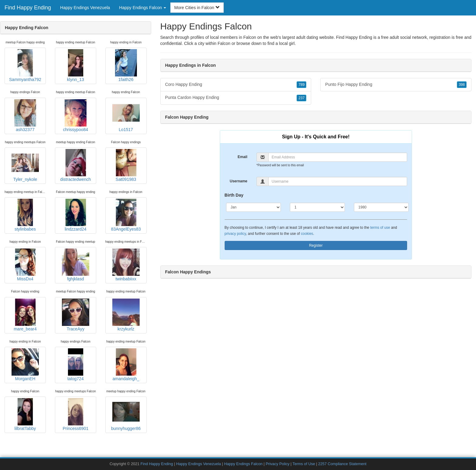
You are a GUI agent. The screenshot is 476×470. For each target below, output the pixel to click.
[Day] (317, 207)
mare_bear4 (25, 315)
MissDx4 (25, 265)
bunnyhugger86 (126, 414)
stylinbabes (25, 215)
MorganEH (25, 365)
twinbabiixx (126, 265)
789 (301, 85)
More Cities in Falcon (197, 8)
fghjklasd (76, 265)
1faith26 (126, 66)
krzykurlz (126, 315)
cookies (307, 234)
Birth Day (234, 195)
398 (462, 85)
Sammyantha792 (25, 66)
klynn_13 (76, 66)
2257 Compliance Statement (342, 464)
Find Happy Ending (28, 8)
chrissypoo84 (76, 116)
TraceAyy (76, 315)
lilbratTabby (25, 414)
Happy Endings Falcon (243, 464)
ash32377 (25, 116)
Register (316, 245)
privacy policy (235, 234)
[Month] (254, 207)
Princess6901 (76, 414)
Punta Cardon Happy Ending (236, 98)
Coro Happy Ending (236, 85)
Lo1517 (126, 116)
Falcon (224, 43)
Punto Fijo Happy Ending (396, 85)
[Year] (381, 207)
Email (243, 157)
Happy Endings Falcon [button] (143, 8)
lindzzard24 (76, 215)
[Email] (338, 157)
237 (301, 98)
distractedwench (75, 165)
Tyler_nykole (25, 165)
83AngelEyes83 (126, 215)
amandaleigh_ (126, 365)
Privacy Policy (277, 464)
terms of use (380, 228)
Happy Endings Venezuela (85, 8)
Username (239, 181)
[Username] (338, 181)
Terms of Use (304, 464)
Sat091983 (126, 165)
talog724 (76, 365)
